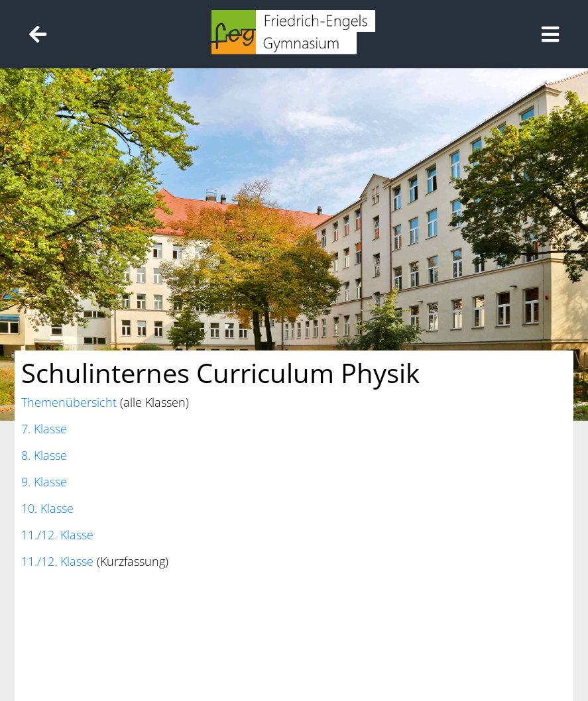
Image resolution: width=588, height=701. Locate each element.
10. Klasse (47, 508)
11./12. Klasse (57, 535)
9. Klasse (44, 482)
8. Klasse (44, 455)
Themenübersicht (69, 402)
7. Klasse (44, 429)
